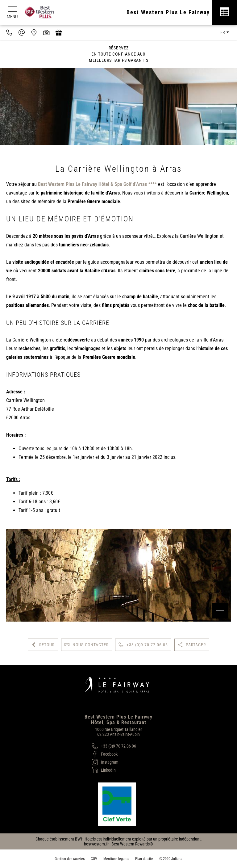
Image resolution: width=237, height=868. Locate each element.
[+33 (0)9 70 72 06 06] (114, 746)
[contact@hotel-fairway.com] (22, 32)
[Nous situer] (34, 32)
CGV (94, 859)
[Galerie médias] (46, 32)
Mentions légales (116, 859)
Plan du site (144, 859)
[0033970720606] (9, 32)
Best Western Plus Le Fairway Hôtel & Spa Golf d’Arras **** (97, 184)
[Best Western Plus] (42, 12)
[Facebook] (114, 754)
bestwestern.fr (96, 844)
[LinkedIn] (114, 770)
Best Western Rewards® (132, 844)
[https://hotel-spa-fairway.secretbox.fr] (59, 32)
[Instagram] (114, 762)
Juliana (177, 859)
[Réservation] (225, 12)
